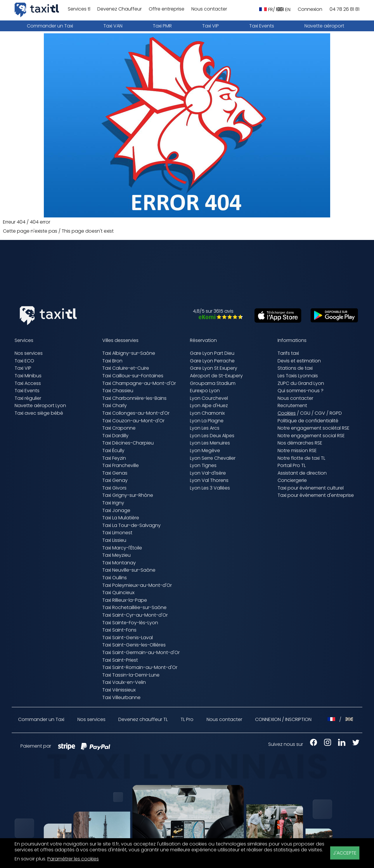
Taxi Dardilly (115, 436)
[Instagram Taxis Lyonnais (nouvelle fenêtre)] (325, 744)
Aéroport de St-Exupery (216, 376)
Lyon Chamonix (207, 413)
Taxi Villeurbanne (121, 697)
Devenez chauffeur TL (143, 720)
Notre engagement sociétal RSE (314, 428)
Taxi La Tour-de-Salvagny (131, 525)
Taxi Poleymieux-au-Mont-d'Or (137, 585)
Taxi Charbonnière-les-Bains (134, 398)
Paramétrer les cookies (73, 859)
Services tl (79, 9)
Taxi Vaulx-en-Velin (124, 682)
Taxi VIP (211, 26)
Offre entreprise (167, 9)
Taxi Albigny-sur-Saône (129, 353)
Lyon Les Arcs (205, 428)
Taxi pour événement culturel (311, 488)
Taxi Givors (114, 488)
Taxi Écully (113, 451)
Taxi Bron (112, 361)
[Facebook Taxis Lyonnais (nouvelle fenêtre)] (311, 744)
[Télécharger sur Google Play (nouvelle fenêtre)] (331, 321)
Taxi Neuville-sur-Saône (129, 570)
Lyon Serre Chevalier (213, 458)
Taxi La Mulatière (121, 518)
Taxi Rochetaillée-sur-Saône (134, 607)
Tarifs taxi (288, 353)
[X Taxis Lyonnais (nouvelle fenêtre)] (353, 744)
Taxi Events (262, 26)
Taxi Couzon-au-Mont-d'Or (133, 421)
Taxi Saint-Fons (119, 630)
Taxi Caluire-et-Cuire (126, 368)
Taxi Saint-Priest (120, 660)
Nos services (29, 353)
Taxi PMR (162, 26)
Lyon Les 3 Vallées (210, 488)
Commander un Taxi (50, 26)
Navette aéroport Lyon (40, 406)
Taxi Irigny (113, 503)
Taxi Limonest (117, 533)
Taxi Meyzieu (116, 555)
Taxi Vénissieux (119, 690)
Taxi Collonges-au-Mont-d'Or (136, 413)
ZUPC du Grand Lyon (301, 383)
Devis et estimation (299, 361)
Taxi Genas (115, 473)
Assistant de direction (302, 473)
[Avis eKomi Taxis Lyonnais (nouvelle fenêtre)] (218, 318)
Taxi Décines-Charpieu (128, 443)
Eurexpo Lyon (205, 391)
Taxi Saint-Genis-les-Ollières (134, 645)
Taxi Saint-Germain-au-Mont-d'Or (141, 652)
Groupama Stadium (213, 383)
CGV (320, 413)
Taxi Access (28, 383)
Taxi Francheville (121, 465)
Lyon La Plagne (207, 421)
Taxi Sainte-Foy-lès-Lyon (130, 623)
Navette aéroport (324, 26)
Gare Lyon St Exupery (214, 368)
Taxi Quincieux (118, 593)
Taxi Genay (115, 480)
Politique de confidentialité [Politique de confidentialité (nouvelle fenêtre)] (308, 421)
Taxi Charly (115, 406)
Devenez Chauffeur (120, 9)
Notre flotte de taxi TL (301, 458)
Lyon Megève (205, 451)
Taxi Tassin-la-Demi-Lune (131, 675)
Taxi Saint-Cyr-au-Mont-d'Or (135, 615)
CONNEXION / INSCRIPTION (283, 719)
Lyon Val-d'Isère (208, 473)
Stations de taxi (295, 368)
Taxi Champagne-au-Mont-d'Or (139, 383)
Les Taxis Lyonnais (298, 376)
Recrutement (292, 406)
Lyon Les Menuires (210, 443)
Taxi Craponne (119, 428)
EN (283, 9)
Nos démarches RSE (300, 443)
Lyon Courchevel (209, 398)
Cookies (287, 413)
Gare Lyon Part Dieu (212, 353)
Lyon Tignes (203, 465)
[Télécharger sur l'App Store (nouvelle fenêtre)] (275, 321)
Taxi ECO (24, 361)
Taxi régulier (28, 398)
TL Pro (187, 720)
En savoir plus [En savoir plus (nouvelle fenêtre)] (30, 859)
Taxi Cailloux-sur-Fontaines (133, 376)
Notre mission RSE (297, 451)
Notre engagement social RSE (311, 436)
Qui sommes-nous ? (301, 391)
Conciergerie (292, 480)
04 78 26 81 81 (344, 9)
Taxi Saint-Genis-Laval (128, 638)
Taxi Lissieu (114, 540)
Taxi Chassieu (118, 391)
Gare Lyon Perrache (212, 361)
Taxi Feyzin (114, 458)
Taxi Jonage (116, 510)
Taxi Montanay (119, 563)
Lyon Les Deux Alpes (212, 436)
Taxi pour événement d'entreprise (316, 495)
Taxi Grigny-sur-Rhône (128, 495)
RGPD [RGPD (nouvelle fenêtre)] (336, 413)
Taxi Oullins (115, 578)
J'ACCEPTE (345, 853)
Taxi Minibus (28, 376)
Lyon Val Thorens (209, 480)
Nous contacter (209, 9)
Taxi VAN (113, 26)
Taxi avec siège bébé (39, 413)
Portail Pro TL (292, 465)
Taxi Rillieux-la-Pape (125, 600)
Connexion (310, 9)
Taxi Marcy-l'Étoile (122, 548)
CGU (305, 413)
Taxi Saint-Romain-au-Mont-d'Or (140, 667)
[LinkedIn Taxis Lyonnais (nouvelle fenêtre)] (339, 744)
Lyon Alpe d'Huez (209, 406)
